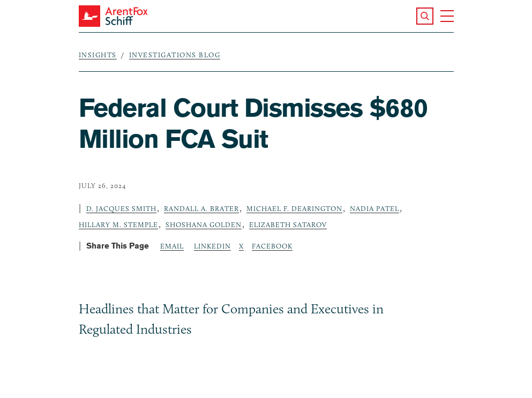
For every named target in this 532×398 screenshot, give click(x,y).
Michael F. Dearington (294, 208)
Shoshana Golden (204, 224)
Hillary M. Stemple (118, 224)
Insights (98, 55)
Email (172, 246)
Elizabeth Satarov (288, 224)
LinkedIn (212, 246)
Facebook (272, 246)
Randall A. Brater (201, 208)
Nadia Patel (374, 208)
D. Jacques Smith (121, 208)
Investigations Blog (175, 55)
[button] (425, 16)
